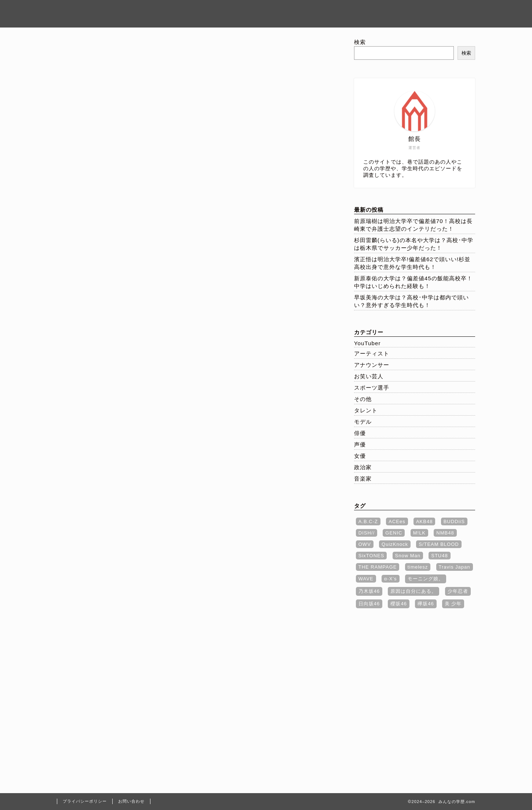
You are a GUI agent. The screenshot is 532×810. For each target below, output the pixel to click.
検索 (360, 42)
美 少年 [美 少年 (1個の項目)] (453, 604)
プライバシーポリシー (370, 11)
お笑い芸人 (369, 376)
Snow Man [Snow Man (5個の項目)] (408, 556)
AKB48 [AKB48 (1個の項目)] (424, 521)
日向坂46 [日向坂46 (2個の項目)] (369, 604)
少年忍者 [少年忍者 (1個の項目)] (458, 591)
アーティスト (372, 353)
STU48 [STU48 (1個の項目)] (439, 556)
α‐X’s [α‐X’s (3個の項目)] (391, 579)
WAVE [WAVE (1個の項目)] (366, 579)
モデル (363, 422)
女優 (360, 456)
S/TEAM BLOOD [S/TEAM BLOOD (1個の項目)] (439, 544)
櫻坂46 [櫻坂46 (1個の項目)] (398, 604)
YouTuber (367, 343)
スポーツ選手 (372, 388)
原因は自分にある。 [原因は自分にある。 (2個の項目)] (413, 591)
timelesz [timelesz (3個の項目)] (418, 567)
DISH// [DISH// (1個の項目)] (367, 533)
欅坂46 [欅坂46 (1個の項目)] (426, 604)
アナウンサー (372, 365)
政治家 (363, 467)
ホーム (314, 11)
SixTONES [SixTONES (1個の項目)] (371, 556)
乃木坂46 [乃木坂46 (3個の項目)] (369, 591)
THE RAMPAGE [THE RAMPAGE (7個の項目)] (378, 567)
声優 (360, 444)
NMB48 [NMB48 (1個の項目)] (445, 533)
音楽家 (363, 479)
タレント (366, 410)
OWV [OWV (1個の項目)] (365, 544)
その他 (363, 399)
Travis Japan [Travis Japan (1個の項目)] (455, 567)
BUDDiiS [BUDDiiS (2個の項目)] (454, 521)
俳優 (360, 433)
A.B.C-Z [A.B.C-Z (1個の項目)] (368, 521)
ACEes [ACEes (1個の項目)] (397, 521)
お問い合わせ (436, 11)
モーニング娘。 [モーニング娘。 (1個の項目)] (426, 579)
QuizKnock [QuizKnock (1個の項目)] (395, 544)
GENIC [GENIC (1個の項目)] (394, 533)
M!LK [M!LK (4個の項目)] (419, 533)
